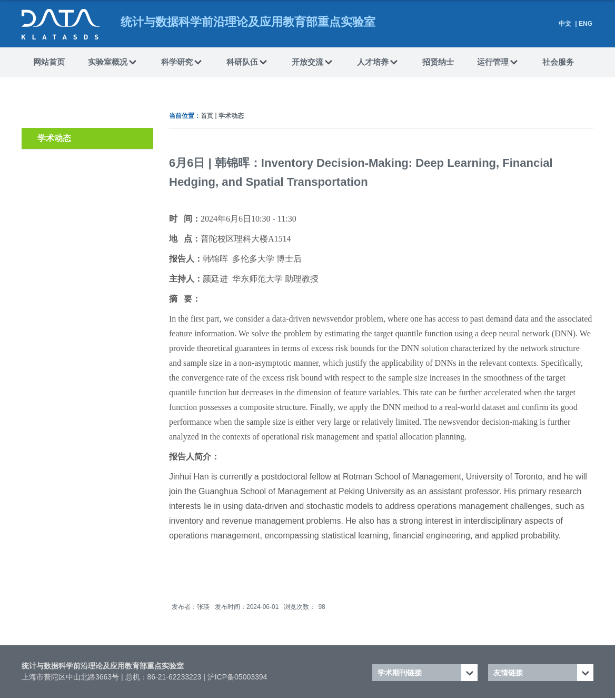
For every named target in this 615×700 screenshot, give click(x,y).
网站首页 (49, 62)
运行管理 (498, 63)
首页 (207, 116)
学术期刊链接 (400, 673)
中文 (565, 24)
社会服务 (558, 62)
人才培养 (378, 63)
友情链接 (508, 673)
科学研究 (182, 63)
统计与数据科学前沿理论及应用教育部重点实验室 (103, 666)
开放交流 (313, 63)
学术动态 (231, 116)
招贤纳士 (438, 62)
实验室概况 (113, 63)
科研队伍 (247, 63)
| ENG (583, 24)
